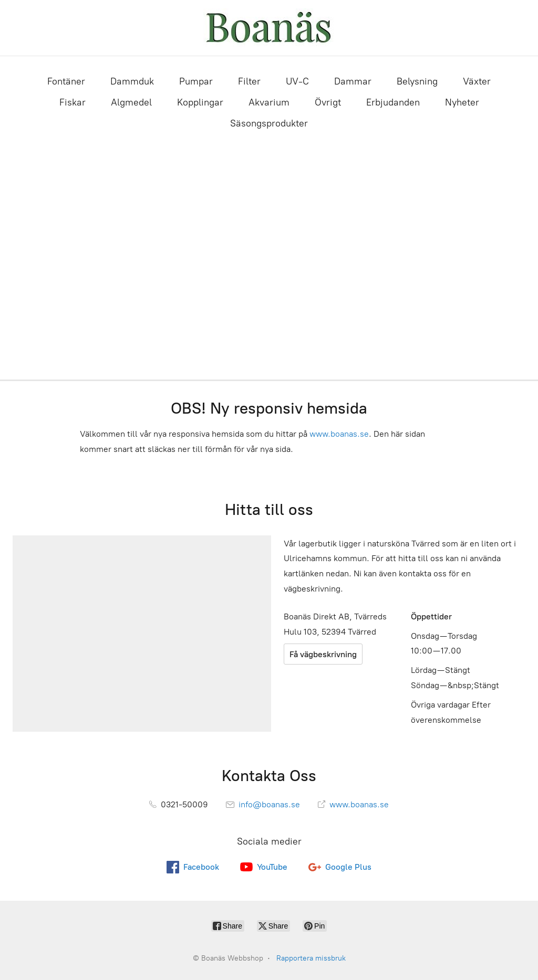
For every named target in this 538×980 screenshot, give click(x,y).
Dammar (353, 81)
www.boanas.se (339, 434)
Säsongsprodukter (269, 123)
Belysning (417, 81)
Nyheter (462, 102)
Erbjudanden (393, 102)
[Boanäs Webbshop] (269, 28)
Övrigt (328, 102)
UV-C (297, 81)
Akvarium (269, 102)
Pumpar (196, 81)
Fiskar (73, 102)
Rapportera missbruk (311, 958)
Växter (477, 81)
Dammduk (132, 81)
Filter (249, 81)
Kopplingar (200, 102)
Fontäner (66, 81)
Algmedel (131, 102)
